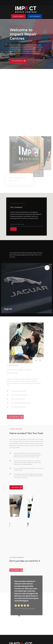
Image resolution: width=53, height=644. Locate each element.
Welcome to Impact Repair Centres (23, 34)
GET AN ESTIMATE (19, 61)
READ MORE (17, 487)
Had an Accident (18, 16)
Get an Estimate (35, 16)
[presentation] (36, 360)
